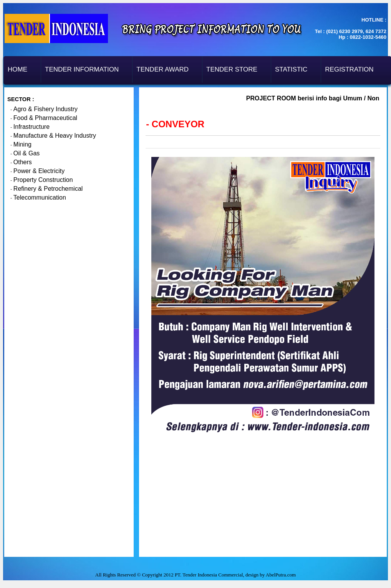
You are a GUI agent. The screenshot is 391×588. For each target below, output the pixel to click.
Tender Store (232, 69)
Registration (349, 69)
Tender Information (82, 69)
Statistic (291, 69)
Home (17, 69)
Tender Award (162, 69)
